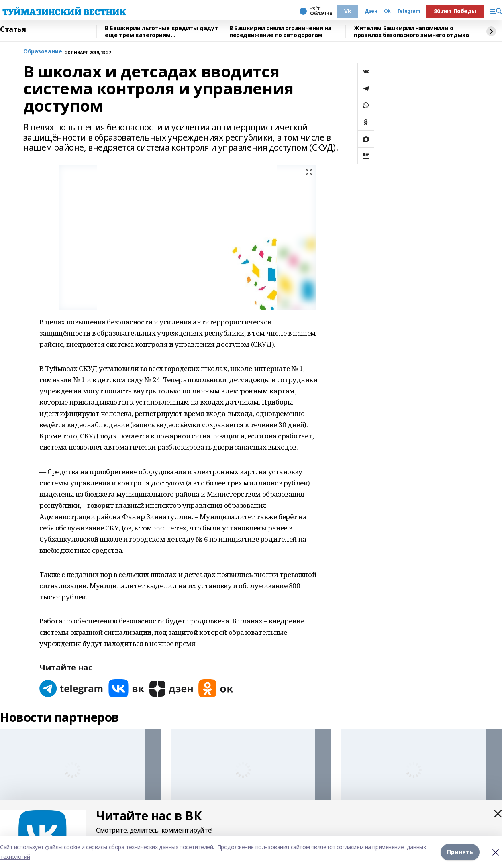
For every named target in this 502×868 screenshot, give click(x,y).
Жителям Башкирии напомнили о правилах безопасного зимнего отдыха (411, 32)
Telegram (409, 11)
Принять (460, 852)
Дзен (371, 11)
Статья (13, 29)
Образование (43, 52)
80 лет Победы (455, 11)
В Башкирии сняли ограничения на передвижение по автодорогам (280, 32)
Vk (348, 11)
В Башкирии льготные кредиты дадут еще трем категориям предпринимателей (161, 32)
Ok (387, 11)
